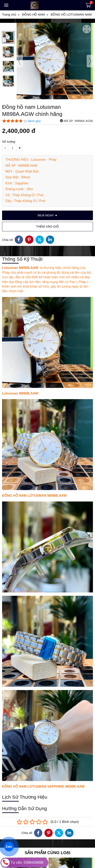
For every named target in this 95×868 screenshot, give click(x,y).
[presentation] (20, 61)
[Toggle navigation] (6, 5)
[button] (8, 37)
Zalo (9, 847)
